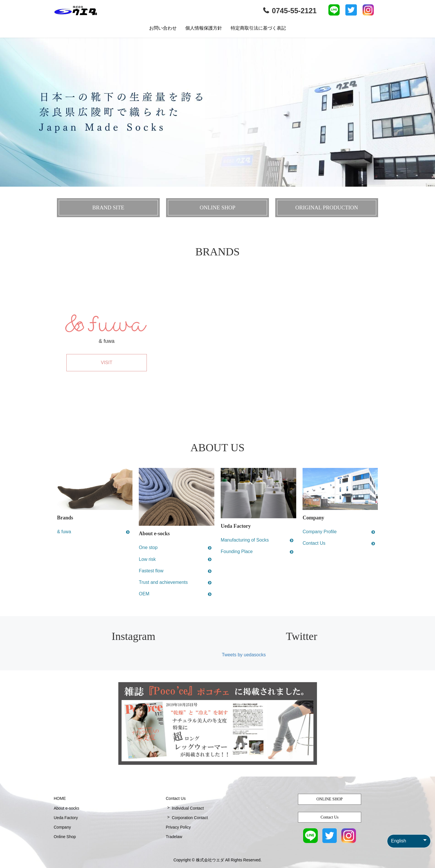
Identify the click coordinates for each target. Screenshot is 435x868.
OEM (144, 594)
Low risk (147, 559)
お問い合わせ (163, 28)
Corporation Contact (190, 818)
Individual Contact (188, 808)
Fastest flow (151, 571)
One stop (148, 547)
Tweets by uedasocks (244, 655)
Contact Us (314, 543)
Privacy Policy (178, 827)
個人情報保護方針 (204, 28)
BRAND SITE (108, 208)
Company (62, 827)
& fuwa (64, 532)
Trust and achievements (163, 582)
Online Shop (65, 837)
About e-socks (67, 808)
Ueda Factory (66, 818)
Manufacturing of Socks (245, 540)
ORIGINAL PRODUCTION (327, 208)
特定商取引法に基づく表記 (258, 28)
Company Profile (319, 532)
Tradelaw (174, 837)
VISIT (107, 363)
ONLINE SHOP (217, 208)
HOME (60, 798)
